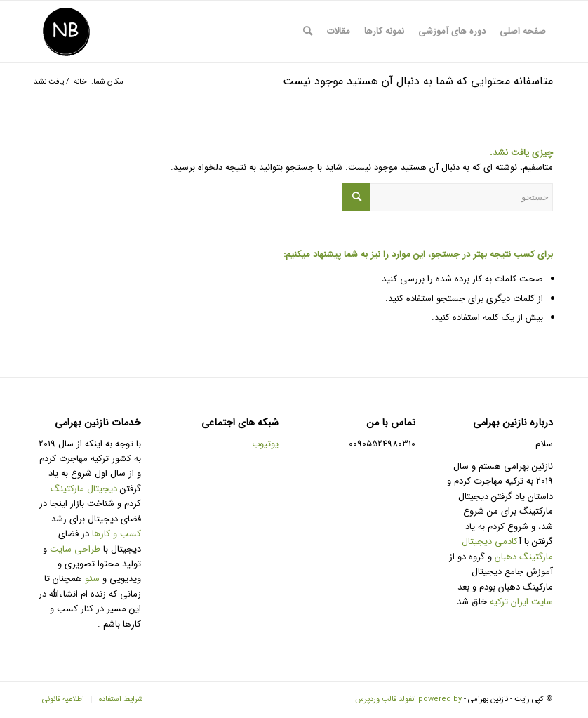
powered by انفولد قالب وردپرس (408, 699)
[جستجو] (308, 32)
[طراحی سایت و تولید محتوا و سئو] (66, 32)
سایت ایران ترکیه (521, 602)
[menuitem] (523, 32)
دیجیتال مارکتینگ (85, 489)
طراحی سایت (75, 549)
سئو (92, 579)
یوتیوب (265, 444)
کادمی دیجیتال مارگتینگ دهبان (507, 549)
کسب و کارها (116, 534)
